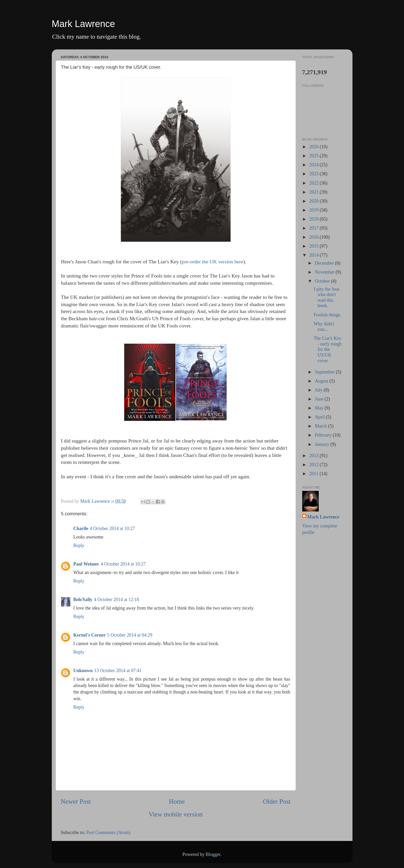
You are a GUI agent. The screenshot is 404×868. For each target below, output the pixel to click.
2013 (314, 456)
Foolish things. (327, 315)
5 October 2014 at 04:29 (130, 635)
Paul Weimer (86, 564)
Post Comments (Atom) (108, 832)
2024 (314, 165)
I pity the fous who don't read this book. (327, 297)
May (320, 408)
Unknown (83, 671)
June (320, 399)
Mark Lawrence (83, 24)
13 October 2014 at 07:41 (118, 671)
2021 (314, 192)
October (323, 281)
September (325, 372)
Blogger (213, 854)
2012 (314, 465)
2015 (314, 246)
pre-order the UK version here (213, 262)
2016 (314, 237)
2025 (314, 156)
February (324, 435)
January (323, 444)
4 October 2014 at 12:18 (117, 600)
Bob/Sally (83, 600)
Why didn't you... (324, 327)
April (320, 417)
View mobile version (176, 814)
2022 (314, 183)
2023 (314, 174)
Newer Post (76, 801)
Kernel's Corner (90, 635)
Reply (79, 545)
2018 (314, 219)
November (325, 272)
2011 (314, 474)
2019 (314, 210)
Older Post (277, 801)
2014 (314, 255)
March (321, 426)
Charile (81, 528)
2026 (314, 147)
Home (177, 801)
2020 (314, 201)
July (319, 390)
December (325, 263)
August (322, 381)
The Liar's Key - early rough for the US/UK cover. (327, 349)
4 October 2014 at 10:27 (112, 528)
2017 (314, 228)
